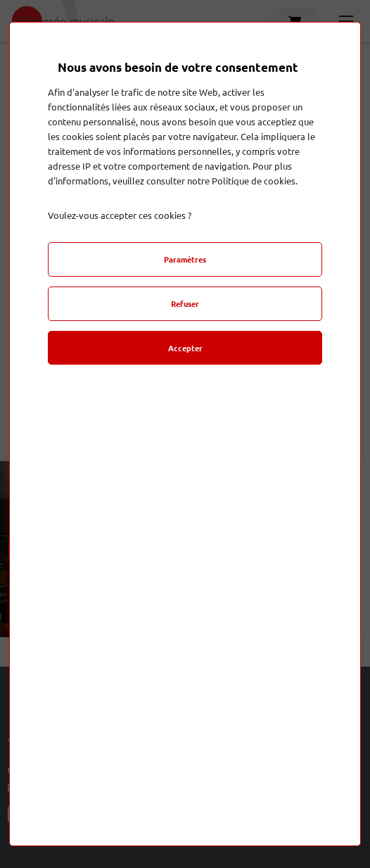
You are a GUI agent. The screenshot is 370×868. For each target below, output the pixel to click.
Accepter (185, 348)
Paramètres (185, 259)
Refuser (185, 303)
